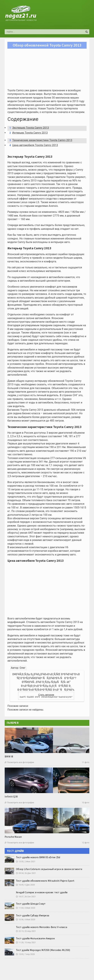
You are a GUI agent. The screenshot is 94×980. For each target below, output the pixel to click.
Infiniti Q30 (11, 796)
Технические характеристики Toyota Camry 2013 (40, 140)
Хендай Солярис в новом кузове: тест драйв (42, 892)
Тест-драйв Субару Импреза (33, 915)
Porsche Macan (13, 837)
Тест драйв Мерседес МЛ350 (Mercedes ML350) (43, 950)
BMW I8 (9, 756)
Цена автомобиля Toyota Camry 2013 (33, 145)
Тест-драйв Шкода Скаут (31, 904)
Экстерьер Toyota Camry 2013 (28, 128)
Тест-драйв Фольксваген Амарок (35, 938)
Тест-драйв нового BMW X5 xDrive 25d (38, 857)
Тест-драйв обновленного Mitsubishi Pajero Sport (45, 881)
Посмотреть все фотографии (19, 762)
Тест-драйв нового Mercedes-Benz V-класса (42, 927)
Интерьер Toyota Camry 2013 (28, 133)
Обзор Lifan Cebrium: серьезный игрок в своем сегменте (49, 869)
